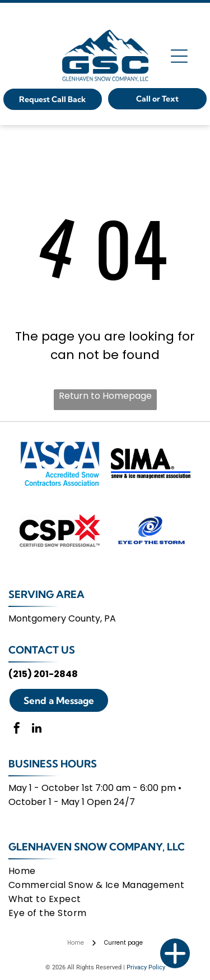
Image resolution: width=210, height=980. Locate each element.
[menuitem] (103, 871)
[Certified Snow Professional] (60, 531)
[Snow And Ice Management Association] (151, 463)
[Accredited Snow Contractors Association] (60, 463)
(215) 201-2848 (43, 674)
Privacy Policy (146, 967)
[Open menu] (179, 56)
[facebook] (17, 730)
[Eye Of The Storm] (151, 531)
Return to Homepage (105, 396)
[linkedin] (36, 730)
